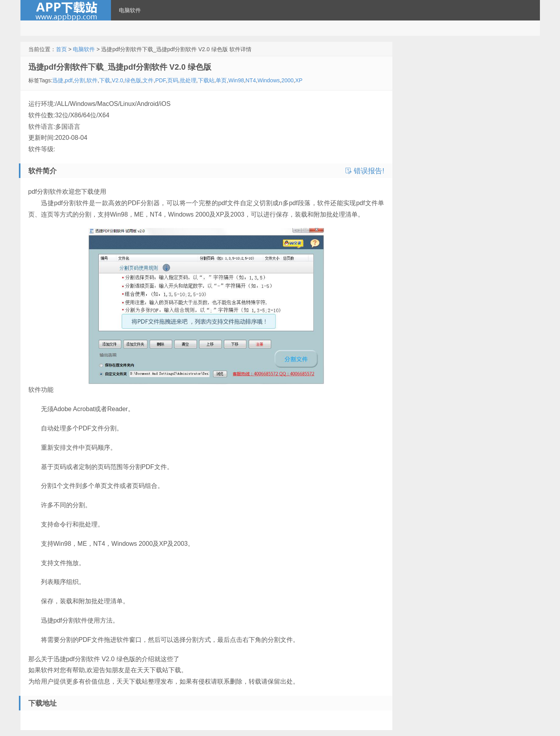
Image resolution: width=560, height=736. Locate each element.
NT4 (251, 80)
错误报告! (365, 171)
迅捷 (58, 80)
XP (299, 80)
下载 (105, 80)
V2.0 (117, 80)
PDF (160, 80)
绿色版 (133, 80)
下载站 (206, 80)
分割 (79, 80)
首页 (61, 49)
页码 (173, 80)
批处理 (188, 80)
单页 (221, 80)
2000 (287, 80)
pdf (69, 80)
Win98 (236, 80)
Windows (269, 80)
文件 (148, 80)
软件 (92, 80)
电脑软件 (130, 10)
